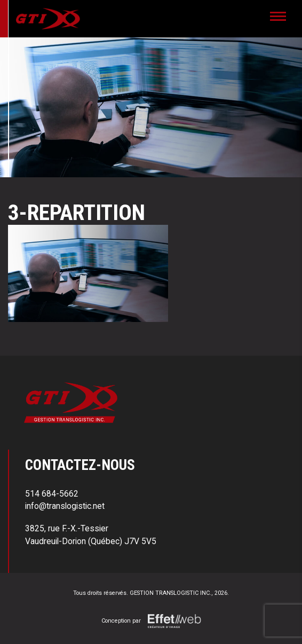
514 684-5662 (52, 494)
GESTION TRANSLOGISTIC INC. (170, 593)
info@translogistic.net (65, 506)
